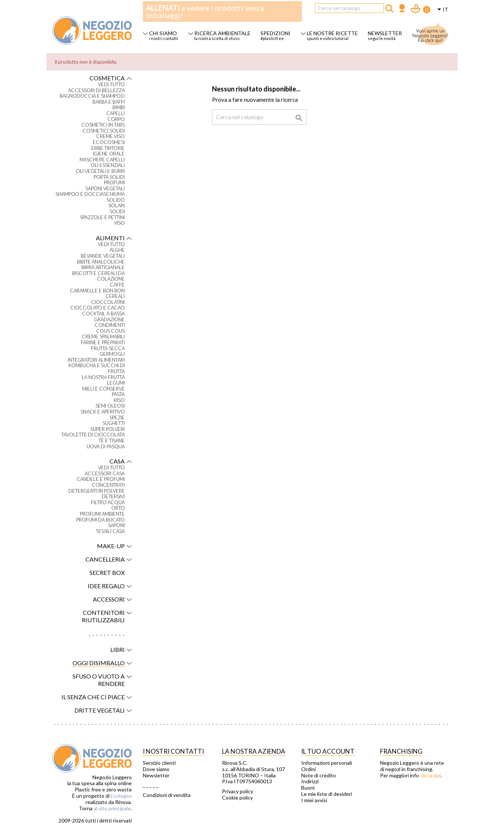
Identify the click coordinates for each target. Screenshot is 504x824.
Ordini (308, 769)
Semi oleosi (110, 406)
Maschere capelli (102, 160)
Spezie (117, 418)
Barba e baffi (109, 102)
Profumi (114, 183)
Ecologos (121, 796)
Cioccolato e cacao (98, 308)
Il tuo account (328, 751)
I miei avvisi (314, 800)
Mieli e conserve (103, 389)
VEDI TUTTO (111, 85)
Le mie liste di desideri (327, 794)
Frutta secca (108, 349)
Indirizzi (310, 781)
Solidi (117, 212)
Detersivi (113, 497)
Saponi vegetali (105, 189)
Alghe (117, 250)
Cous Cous (110, 331)
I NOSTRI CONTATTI (173, 751)
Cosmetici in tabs (103, 125)
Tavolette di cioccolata (93, 435)
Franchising (401, 751)
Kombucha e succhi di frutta (97, 369)
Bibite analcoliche (101, 262)
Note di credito (319, 776)
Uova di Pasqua (106, 447)
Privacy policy (238, 791)
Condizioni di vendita (167, 795)
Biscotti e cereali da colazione (98, 276)
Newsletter (156, 776)
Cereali (115, 296)
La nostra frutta (103, 377)
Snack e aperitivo (103, 412)
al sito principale (112, 808)
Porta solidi (109, 177)
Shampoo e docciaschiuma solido (90, 197)
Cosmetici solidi (104, 131)
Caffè (117, 285)
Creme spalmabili (103, 337)
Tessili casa (110, 531)
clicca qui (430, 775)
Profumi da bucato (100, 520)
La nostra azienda (254, 751)
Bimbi (119, 108)
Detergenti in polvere (97, 491)
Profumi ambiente (102, 514)
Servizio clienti (159, 763)
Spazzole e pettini (102, 217)
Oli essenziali (108, 165)
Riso (119, 400)
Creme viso (110, 136)
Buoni (308, 788)
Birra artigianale (103, 267)
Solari (117, 206)
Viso (119, 223)
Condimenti (110, 325)
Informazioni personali (327, 763)
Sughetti (114, 423)
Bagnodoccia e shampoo (92, 96)
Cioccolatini (108, 302)
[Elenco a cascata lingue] (441, 10)
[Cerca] (349, 8)
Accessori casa (105, 474)
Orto (118, 508)
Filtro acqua (108, 503)
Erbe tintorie (108, 148)
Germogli (112, 354)
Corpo (116, 119)
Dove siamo (156, 769)
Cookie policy (237, 798)
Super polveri (107, 429)
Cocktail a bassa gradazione (103, 317)
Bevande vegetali (103, 256)
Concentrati (108, 485)
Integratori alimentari (96, 360)
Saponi (116, 525)
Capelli (115, 113)
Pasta (118, 394)
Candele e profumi (101, 479)
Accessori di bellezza (96, 91)
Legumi (116, 383)
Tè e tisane (112, 441)
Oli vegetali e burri (100, 171)
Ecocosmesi (109, 142)
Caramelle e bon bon (97, 291)
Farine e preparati (103, 343)
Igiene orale (109, 154)
